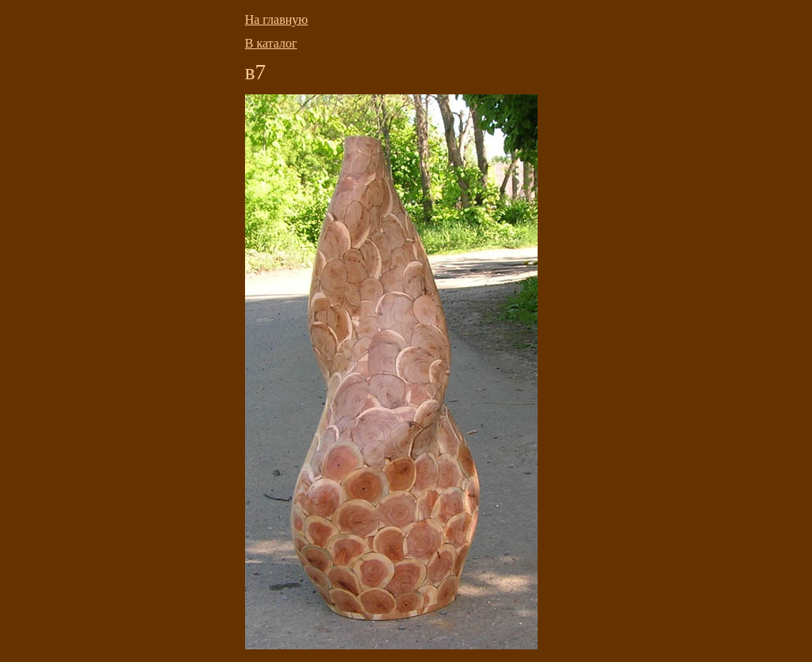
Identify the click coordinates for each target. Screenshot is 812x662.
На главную (277, 19)
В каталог (271, 43)
